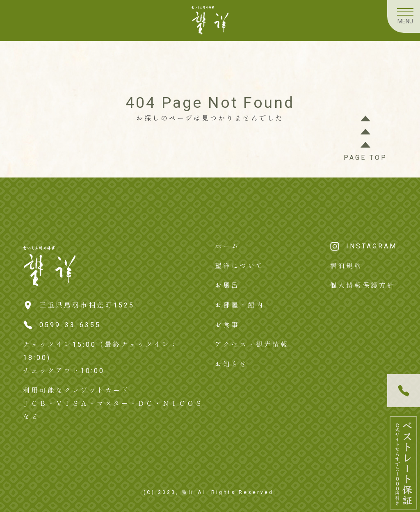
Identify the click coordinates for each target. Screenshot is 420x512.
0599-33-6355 (70, 325)
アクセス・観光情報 (252, 345)
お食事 (227, 325)
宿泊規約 (346, 266)
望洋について (240, 266)
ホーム (227, 246)
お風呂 (227, 286)
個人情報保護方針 (363, 286)
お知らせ (231, 364)
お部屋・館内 (240, 305)
